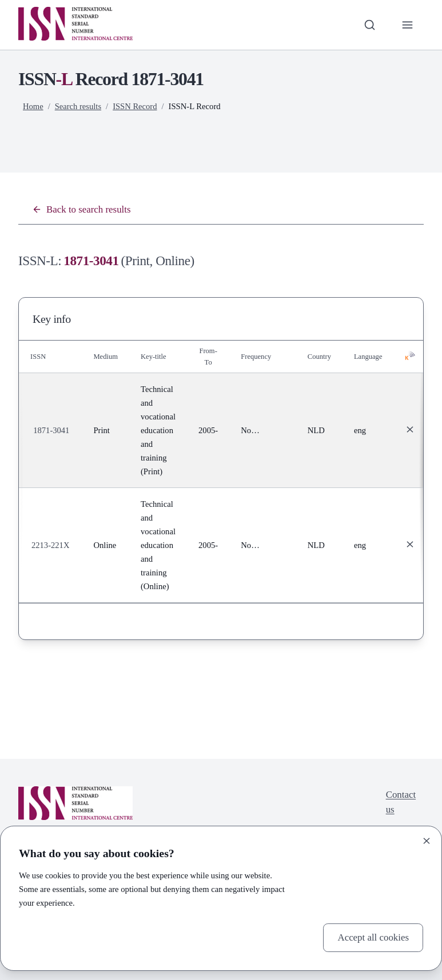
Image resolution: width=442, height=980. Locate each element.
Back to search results (82, 209)
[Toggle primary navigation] (407, 25)
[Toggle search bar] (369, 25)
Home (33, 106)
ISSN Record (136, 106)
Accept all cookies (373, 937)
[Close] (427, 841)
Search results (78, 106)
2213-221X (51, 545)
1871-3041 (51, 430)
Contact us (401, 802)
